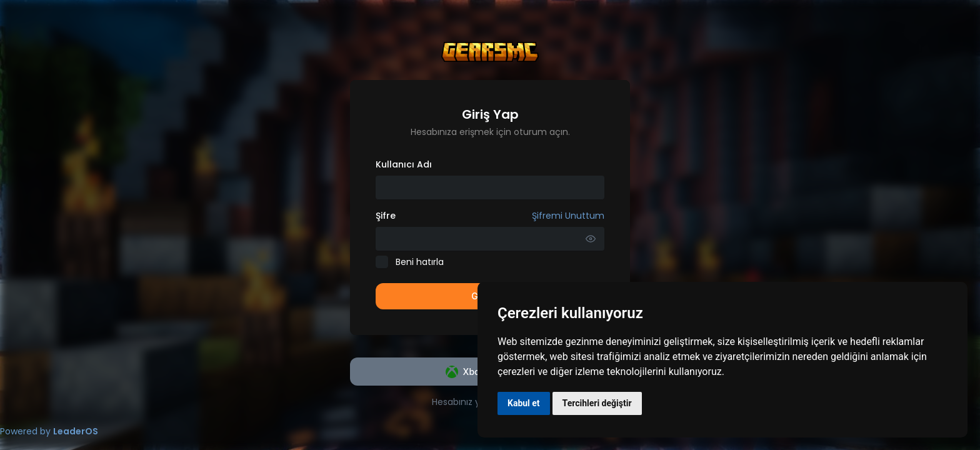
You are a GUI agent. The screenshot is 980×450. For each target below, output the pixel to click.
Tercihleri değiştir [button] (597, 403)
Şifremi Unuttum (568, 216)
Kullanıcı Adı (404, 164)
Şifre (490, 216)
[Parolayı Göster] (591, 239)
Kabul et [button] (524, 403)
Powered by (49, 431)
